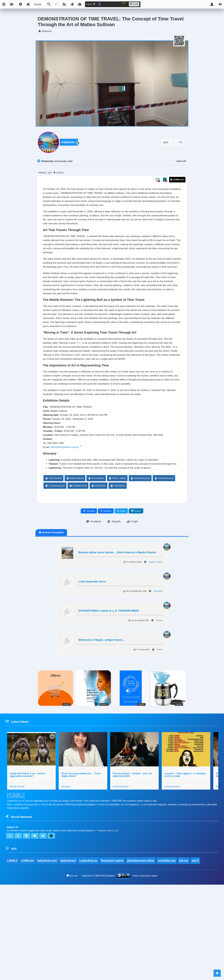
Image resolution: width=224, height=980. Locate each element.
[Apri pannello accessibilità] (21, 4)
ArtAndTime (98, 572)
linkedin (136, 597)
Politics (160, 737)
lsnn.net (72, 971)
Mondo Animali (17, 876)
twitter (121, 597)
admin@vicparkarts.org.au (69, 525)
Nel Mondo (158, 678)
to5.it (196, 956)
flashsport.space (113, 956)
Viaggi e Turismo (156, 649)
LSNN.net (28, 956)
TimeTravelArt (53, 564)
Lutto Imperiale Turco (92, 668)
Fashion (159, 707)
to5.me (184, 956)
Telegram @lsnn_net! (108, 923)
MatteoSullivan (75, 564)
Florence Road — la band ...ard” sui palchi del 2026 (133, 864)
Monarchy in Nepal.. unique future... (101, 727)
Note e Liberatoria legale (145, 971)
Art (180, 143)
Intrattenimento (122, 876)
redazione (68, 143)
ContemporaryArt (55, 572)
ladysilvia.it (69, 956)
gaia (166, 143)
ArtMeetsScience (140, 564)
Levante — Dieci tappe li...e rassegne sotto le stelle (187, 864)
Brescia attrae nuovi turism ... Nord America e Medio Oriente (117, 639)
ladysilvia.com (47, 956)
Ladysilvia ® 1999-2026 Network (98, 971)
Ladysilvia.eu (89, 956)
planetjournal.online (141, 956)
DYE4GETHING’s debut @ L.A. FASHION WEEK (109, 698)
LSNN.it (12, 956)
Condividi (89, 597)
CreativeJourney (164, 564)
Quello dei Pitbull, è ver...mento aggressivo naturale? (28, 864)
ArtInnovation (96, 564)
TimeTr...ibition (117, 564)
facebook (106, 597)
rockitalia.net (167, 956)
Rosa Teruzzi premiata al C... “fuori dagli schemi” (82, 864)
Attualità (66, 876)
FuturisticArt (118, 572)
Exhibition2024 (78, 572)
